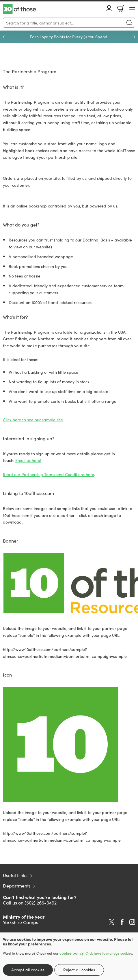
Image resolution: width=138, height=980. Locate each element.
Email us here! (28, 460)
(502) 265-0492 (41, 902)
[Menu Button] (132, 9)
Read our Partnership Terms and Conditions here (49, 474)
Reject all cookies (79, 970)
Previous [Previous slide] (4, 37)
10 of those (19, 9)
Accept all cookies (28, 970)
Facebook (122, 922)
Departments (17, 885)
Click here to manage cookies (109, 953)
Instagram (132, 922)
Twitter (112, 922)
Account (109, 8)
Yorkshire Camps (20, 922)
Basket (121, 9)
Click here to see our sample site (33, 420)
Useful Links (15, 875)
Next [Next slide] (134, 37)
